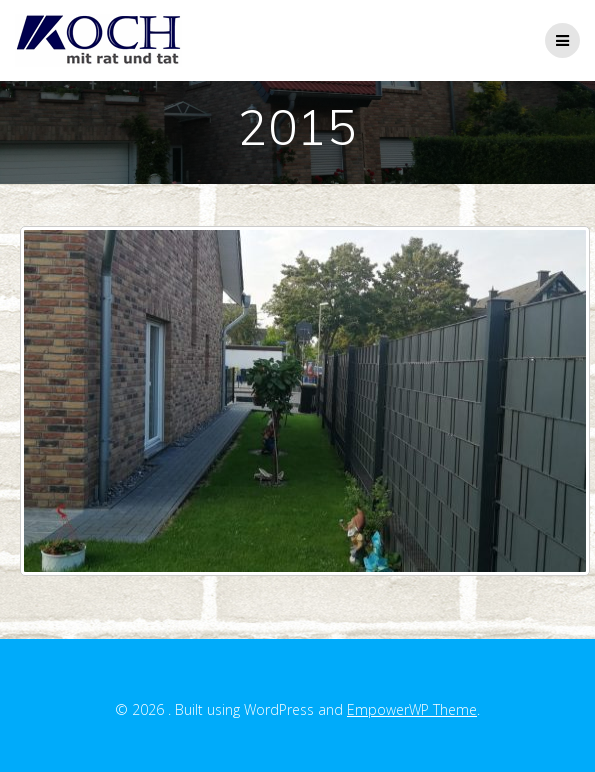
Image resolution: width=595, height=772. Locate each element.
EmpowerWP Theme (412, 709)
